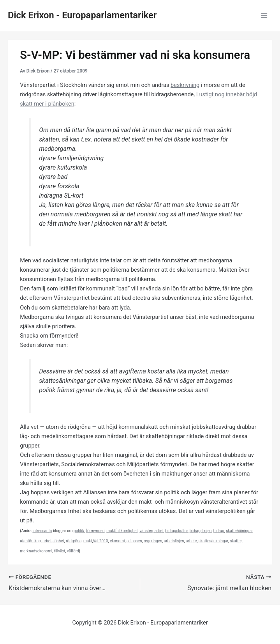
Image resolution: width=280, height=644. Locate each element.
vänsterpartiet (151, 531)
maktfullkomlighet (122, 531)
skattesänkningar (213, 541)
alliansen (134, 541)
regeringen (153, 541)
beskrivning (185, 85)
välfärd (73, 551)
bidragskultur (176, 531)
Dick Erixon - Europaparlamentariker (82, 15)
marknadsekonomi (36, 551)
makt (88, 541)
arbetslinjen (174, 541)
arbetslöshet (53, 541)
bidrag (219, 531)
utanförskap (30, 541)
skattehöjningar (239, 531)
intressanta (42, 531)
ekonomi (117, 541)
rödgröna (74, 541)
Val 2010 (101, 541)
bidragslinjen (201, 531)
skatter (236, 541)
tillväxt (60, 551)
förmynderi (95, 531)
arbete (191, 541)
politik (79, 531)
